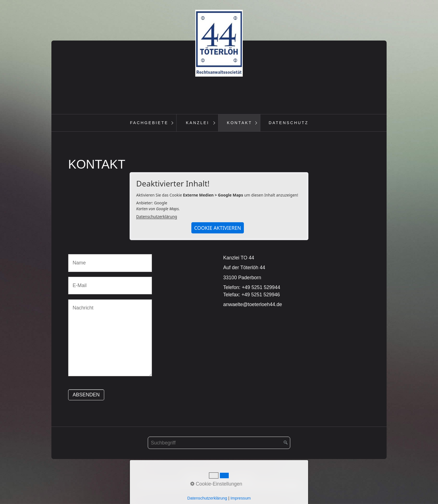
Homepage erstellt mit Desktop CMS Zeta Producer (245, 485)
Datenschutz (289, 123)
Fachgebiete (149, 123)
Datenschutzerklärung (157, 217)
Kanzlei (198, 123)
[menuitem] (149, 123)
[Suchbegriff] (219, 443)
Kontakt (239, 123)
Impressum (242, 477)
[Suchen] (286, 443)
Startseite (194, 477)
